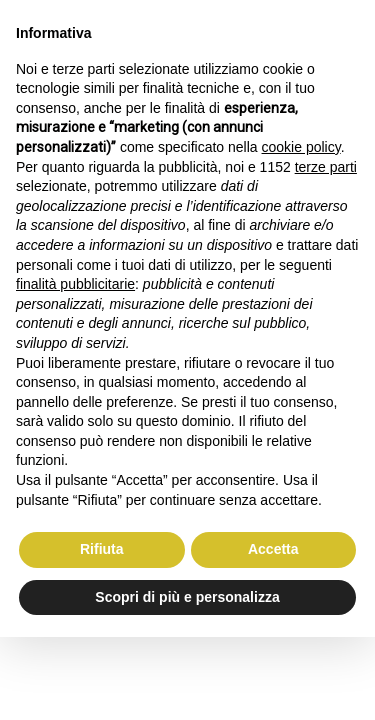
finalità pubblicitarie (75, 284)
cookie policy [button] (301, 147)
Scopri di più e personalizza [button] (187, 597)
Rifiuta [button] (102, 549)
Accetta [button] (273, 549)
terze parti (326, 167)
